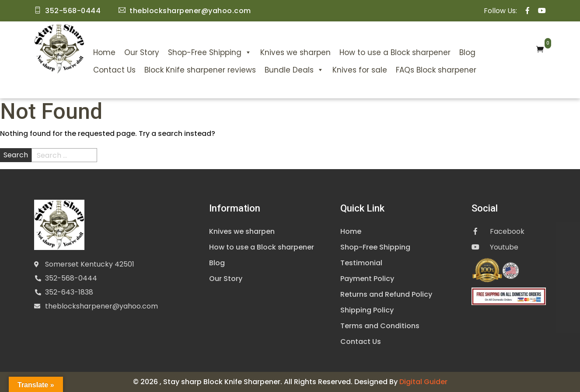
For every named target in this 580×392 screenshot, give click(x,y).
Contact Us (114, 70)
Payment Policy (367, 279)
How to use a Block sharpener (395, 52)
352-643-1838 (69, 292)
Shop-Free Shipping (210, 52)
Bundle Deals (294, 70)
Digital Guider (423, 382)
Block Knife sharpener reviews (200, 70)
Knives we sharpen (295, 52)
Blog (467, 52)
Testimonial (361, 263)
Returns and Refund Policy (386, 294)
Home (104, 52)
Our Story (142, 52)
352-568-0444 (71, 278)
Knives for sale (360, 70)
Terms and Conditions (380, 326)
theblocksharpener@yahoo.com (101, 306)
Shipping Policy (367, 310)
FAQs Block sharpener (436, 70)
